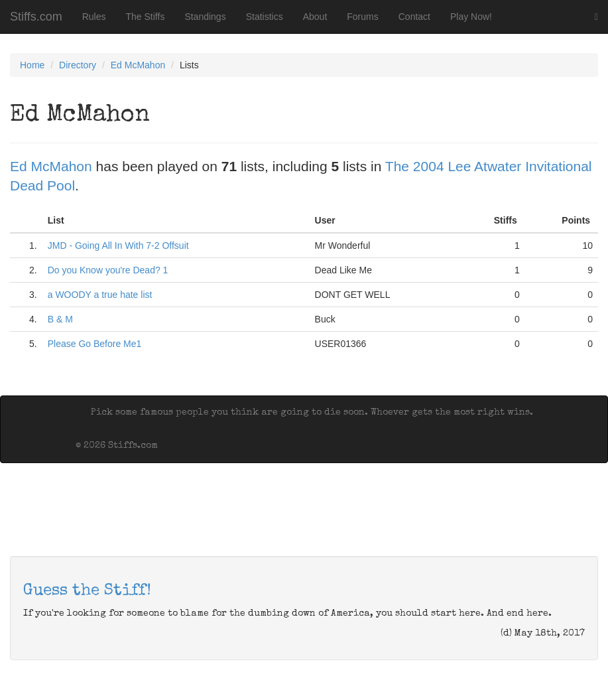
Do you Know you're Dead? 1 (108, 270)
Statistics (265, 17)
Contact (414, 17)
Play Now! (471, 17)
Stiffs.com (36, 17)
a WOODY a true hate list (100, 295)
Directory (78, 65)
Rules (94, 17)
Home (32, 65)
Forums (362, 17)
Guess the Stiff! (87, 591)
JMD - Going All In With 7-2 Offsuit (118, 245)
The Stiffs (146, 17)
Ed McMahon (138, 65)
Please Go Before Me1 (95, 344)
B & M (60, 319)
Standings (205, 17)
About (315, 17)
